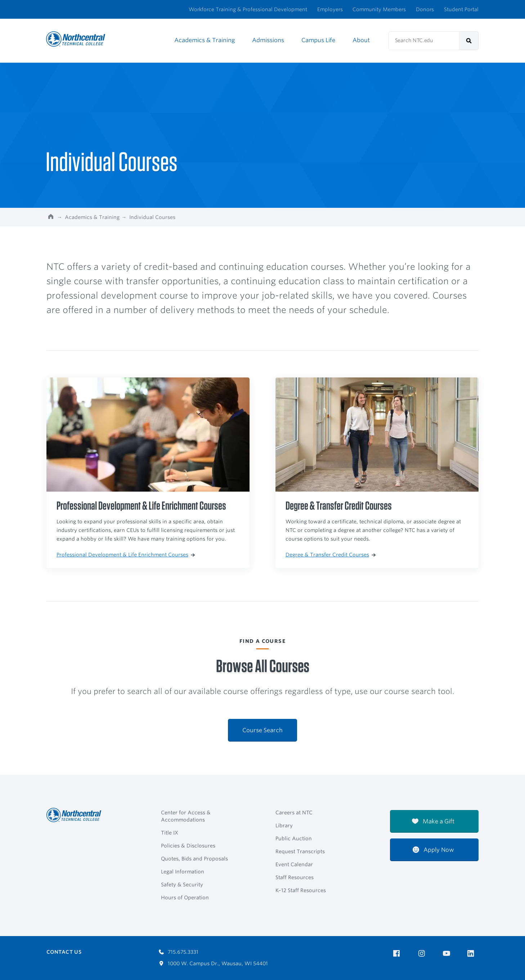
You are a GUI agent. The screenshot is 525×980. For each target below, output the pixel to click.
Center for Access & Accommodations (186, 816)
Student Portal (461, 9)
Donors (425, 9)
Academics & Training (205, 40)
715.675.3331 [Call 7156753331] (179, 952)
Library (284, 825)
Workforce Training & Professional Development (248, 9)
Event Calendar (294, 864)
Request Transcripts (300, 851)
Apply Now (433, 850)
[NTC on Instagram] (423, 954)
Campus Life (318, 40)
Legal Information (183, 872)
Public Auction (294, 838)
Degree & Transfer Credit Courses (331, 555)
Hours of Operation (185, 898)
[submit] (469, 41)
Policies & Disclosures (188, 846)
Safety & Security (182, 885)
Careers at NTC (294, 813)
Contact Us (64, 952)
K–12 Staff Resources (301, 890)
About (361, 40)
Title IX (170, 833)
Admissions (268, 40)
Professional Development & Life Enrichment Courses (126, 555)
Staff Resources (295, 877)
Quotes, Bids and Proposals (194, 859)
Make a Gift (433, 821)
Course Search (262, 730)
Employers (330, 9)
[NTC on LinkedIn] (473, 954)
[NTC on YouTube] (448, 954)
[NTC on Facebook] (398, 954)
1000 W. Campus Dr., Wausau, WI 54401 (213, 963)
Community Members (379, 9)
